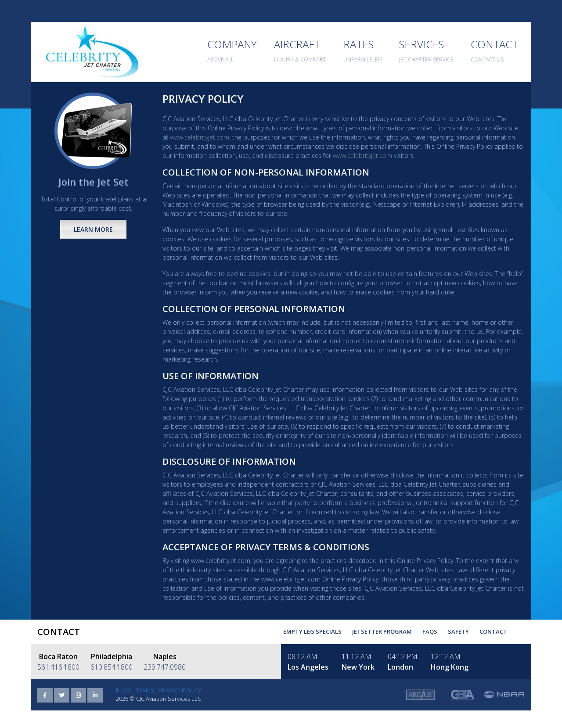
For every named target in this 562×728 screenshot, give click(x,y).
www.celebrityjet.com (200, 137)
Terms (145, 690)
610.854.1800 (112, 667)
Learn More (93, 229)
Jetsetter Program (382, 631)
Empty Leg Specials (312, 631)
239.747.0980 (165, 667)
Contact (493, 631)
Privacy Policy (180, 690)
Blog (124, 690)
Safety (458, 631)
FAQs (430, 631)
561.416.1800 (58, 667)
